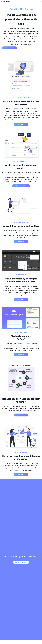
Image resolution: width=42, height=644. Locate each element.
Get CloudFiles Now (9, 48)
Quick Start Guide (21, 186)
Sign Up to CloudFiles (21, 562)
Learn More (21, 124)
